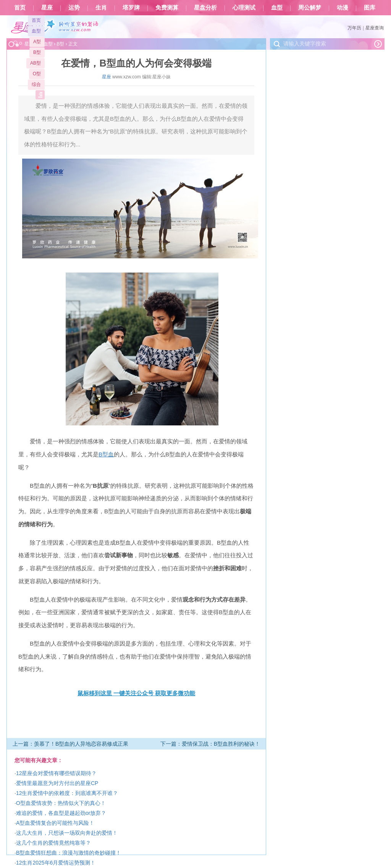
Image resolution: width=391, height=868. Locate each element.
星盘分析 (205, 8)
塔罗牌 (131, 8)
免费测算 (167, 8)
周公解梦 (310, 8)
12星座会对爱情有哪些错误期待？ (57, 773)
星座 (47, 8)
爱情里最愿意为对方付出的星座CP (57, 783)
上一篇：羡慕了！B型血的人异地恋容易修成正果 (70, 744)
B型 (37, 52)
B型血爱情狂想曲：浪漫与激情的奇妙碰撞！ (69, 853)
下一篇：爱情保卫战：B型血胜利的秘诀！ (210, 744)
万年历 (354, 28)
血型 (277, 8)
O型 (37, 74)
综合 (36, 84)
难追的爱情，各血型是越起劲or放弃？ (61, 813)
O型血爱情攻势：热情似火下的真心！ (61, 803)
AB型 (36, 63)
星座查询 (375, 28)
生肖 (101, 8)
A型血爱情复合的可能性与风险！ (55, 823)
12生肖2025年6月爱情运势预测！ (56, 863)
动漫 (343, 8)
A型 (37, 42)
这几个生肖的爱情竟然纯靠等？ (53, 843)
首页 (20, 8)
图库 (370, 8)
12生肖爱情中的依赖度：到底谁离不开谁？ (67, 793)
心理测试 (244, 8)
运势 (74, 8)
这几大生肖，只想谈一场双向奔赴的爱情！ (67, 833)
